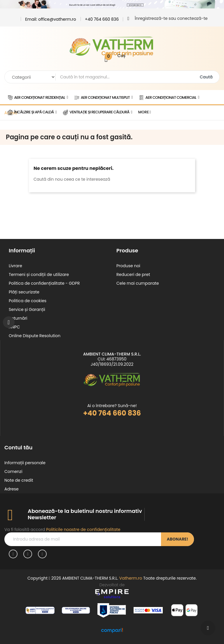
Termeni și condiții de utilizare (39, 275)
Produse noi (128, 266)
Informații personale (25, 463)
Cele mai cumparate (138, 283)
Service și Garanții (27, 309)
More (144, 112)
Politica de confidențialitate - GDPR (44, 283)
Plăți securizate (24, 292)
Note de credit (19, 480)
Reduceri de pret (133, 275)
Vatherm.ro (131, 578)
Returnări (18, 318)
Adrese (12, 489)
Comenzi (13, 471)
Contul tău (18, 447)
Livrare (15, 266)
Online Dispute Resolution (35, 336)
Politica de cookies (28, 301)
